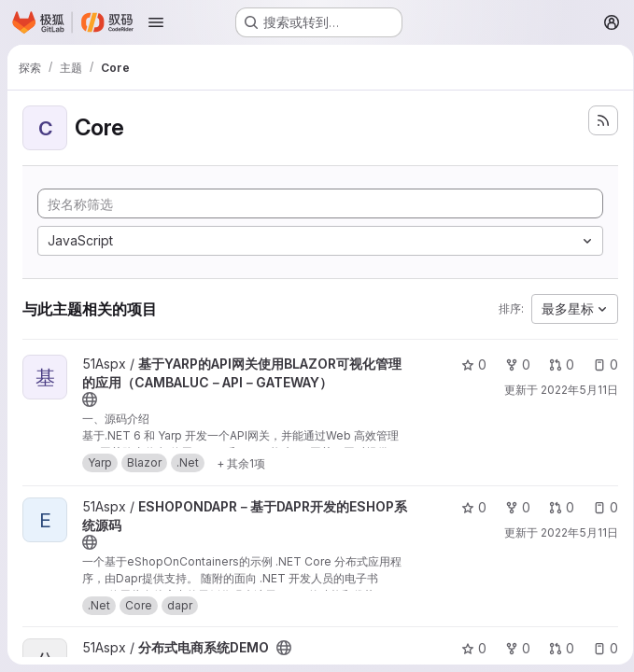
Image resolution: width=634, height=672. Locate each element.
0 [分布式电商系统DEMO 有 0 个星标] (467, 648)
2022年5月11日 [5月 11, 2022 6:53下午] (573, 390)
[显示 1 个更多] (241, 463)
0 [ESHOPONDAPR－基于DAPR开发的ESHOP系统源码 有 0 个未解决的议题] (599, 507)
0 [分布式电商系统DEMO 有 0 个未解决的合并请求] (555, 648)
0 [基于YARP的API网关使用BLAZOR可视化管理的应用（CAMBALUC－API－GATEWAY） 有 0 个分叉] (511, 364)
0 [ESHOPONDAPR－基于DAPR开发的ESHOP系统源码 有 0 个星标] (467, 507)
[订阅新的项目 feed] (597, 120)
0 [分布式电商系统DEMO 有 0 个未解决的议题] (599, 648)
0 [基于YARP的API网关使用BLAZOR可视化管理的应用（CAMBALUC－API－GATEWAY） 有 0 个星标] (467, 364)
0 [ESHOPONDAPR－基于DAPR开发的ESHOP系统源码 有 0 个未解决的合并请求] (555, 507)
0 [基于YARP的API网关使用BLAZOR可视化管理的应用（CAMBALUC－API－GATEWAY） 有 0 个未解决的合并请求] (555, 364)
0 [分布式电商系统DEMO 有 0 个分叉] (511, 648)
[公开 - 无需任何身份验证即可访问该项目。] (90, 399)
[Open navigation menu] (156, 22)
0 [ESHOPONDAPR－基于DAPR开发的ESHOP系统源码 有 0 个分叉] (511, 507)
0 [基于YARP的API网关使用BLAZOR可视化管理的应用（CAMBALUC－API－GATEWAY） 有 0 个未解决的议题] (599, 364)
